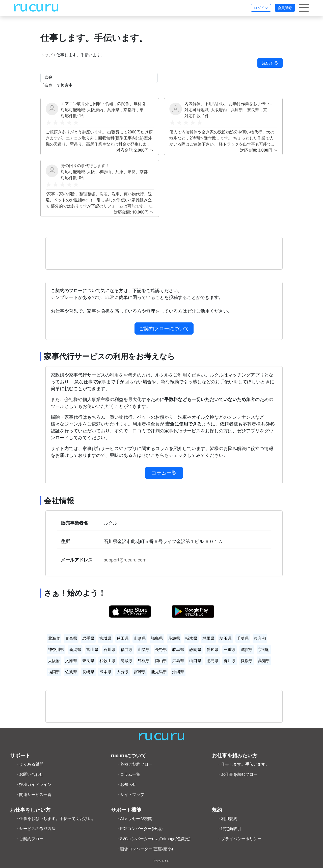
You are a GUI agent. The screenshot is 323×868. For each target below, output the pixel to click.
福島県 (157, 638)
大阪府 (54, 661)
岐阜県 (178, 650)
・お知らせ (126, 784)
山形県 (140, 638)
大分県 (123, 672)
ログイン (261, 8)
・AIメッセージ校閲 (134, 819)
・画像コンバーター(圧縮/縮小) (145, 849)
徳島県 (212, 661)
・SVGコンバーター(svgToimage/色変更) (153, 839)
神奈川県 (56, 650)
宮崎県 (140, 672)
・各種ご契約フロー (134, 764)
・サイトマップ (130, 795)
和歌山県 (107, 661)
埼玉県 (226, 638)
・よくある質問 (29, 764)
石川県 (110, 650)
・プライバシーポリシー (239, 839)
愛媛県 (247, 661)
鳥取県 (127, 661)
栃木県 (191, 638)
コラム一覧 (164, 473)
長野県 (161, 650)
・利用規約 (227, 819)
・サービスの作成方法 (35, 829)
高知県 (264, 661)
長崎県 (88, 672)
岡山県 (161, 661)
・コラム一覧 (128, 774)
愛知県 (212, 650)
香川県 (230, 661)
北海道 (54, 638)
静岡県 (195, 650)
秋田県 (123, 638)
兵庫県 (71, 661)
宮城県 (105, 638)
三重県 (230, 650)
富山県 (92, 650)
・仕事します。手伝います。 (243, 764)
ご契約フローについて (164, 329)
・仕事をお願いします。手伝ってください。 (56, 819)
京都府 (264, 650)
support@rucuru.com (125, 560)
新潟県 (75, 650)
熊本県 (105, 672)
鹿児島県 (159, 672)
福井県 (127, 650)
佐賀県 (71, 672)
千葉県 (243, 638)
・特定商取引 (229, 829)
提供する (270, 63)
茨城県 (174, 638)
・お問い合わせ (29, 774)
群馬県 (208, 638)
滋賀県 (247, 650)
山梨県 (144, 650)
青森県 (71, 638)
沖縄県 (178, 672)
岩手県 (88, 638)
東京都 (260, 638)
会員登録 (285, 8)
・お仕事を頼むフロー (237, 774)
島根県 (144, 661)
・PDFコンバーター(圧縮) (139, 829)
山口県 (195, 661)
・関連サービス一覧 (33, 795)
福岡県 (54, 672)
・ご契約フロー (29, 839)
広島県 (178, 661)
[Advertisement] (164, 253)
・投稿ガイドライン (33, 784)
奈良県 (88, 661)
